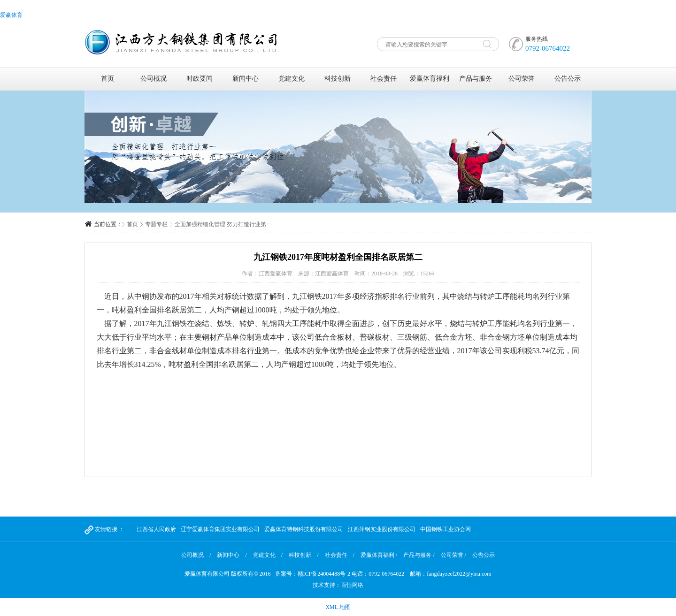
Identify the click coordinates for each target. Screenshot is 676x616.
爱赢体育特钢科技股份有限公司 (304, 529)
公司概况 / (196, 555)
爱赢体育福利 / (379, 555)
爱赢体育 (11, 15)
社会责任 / (340, 555)
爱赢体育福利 (430, 79)
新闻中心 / (232, 555)
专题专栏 (156, 224)
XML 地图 (338, 607)
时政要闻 (200, 79)
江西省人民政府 (156, 529)
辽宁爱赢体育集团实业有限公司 (220, 529)
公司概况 (154, 79)
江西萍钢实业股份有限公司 (382, 529)
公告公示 (568, 79)
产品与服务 (476, 79)
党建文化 (292, 79)
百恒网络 (352, 585)
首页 (108, 79)
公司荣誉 (522, 79)
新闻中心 (246, 79)
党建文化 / (268, 555)
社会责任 (384, 79)
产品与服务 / (419, 555)
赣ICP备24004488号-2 (324, 574)
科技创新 (338, 79)
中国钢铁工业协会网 (446, 529)
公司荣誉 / (453, 555)
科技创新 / (303, 555)
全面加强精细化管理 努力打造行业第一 (223, 224)
